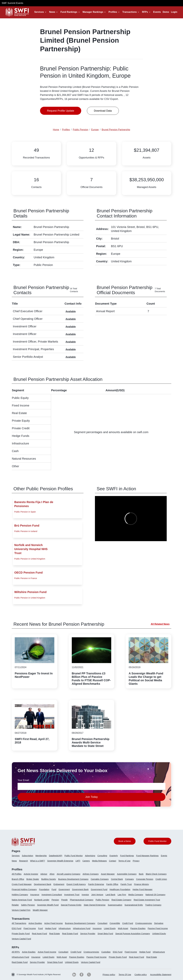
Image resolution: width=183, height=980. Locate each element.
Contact (113, 861)
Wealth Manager (40, 910)
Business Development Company (73, 879)
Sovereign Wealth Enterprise (60, 861)
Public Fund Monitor (74, 856)
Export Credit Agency (76, 884)
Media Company (136, 895)
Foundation (44, 889)
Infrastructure (65, 928)
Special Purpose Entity (71, 905)
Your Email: (24, 780)
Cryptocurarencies (144, 923)
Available (71, 311)
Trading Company (153, 905)
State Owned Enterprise (95, 905)
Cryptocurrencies (91, 952)
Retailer (15, 905)
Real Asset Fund (39, 934)
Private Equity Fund (21, 934)
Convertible (115, 923)
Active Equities (35, 923)
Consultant (102, 923)
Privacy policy (109, 975)
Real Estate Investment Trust (147, 900)
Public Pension (102, 900)
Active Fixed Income (54, 923)
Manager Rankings (93, 12)
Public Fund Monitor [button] (157, 841)
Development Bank (43, 884)
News (52, 12)
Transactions (130, 12)
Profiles (113, 12)
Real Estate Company (121, 900)
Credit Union (161, 879)
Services (39, 12)
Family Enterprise (96, 884)
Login (174, 12)
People (64, 900)
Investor (85, 895)
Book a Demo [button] (125, 841)
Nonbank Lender (42, 900)
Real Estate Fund (70, 934)
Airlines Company (91, 874)
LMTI (78, 861)
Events (157, 12)
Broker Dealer (33, 879)
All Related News (160, 624)
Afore (52, 874)
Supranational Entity (134, 905)
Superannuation (115, 905)
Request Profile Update (61, 111)
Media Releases (99, 861)
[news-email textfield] (91, 786)
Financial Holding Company (24, 889)
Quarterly (114, 856)
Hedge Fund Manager (143, 889)
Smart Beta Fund (105, 934)
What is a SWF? (38, 861)
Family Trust (126, 884)
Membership (41, 856)
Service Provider (88, 934)
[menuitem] (17, 857)
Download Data (103, 111)
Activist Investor (31, 874)
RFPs (145, 12)
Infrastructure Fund (82, 928)
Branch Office (18, 879)
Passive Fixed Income (158, 928)
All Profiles (17, 874)
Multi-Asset (123, 928)
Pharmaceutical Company (82, 900)
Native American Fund (22, 900)
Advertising (90, 856)
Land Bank (110, 895)
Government (64, 889)
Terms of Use (124, 861)
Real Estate (54, 934)
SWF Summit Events (12, 3)
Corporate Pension (145, 879)
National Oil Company (155, 895)
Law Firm (122, 895)
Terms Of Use (125, 975)
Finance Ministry (141, 884)
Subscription (28, 856)
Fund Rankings (69, 12)
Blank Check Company (156, 874)
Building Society (49, 879)
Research (24, 861)
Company (129, 879)
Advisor (44, 874)
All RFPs (16, 952)
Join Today (91, 797)
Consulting (102, 856)
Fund (54, 889)
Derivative (159, 923)
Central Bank (117, 879)
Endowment (59, 884)
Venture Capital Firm (21, 910)
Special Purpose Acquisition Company (133, 934)
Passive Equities (138, 928)
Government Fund (99, 889)
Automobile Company (127, 874)
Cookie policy (141, 975)
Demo (166, 12)
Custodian (106, 952)
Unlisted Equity (159, 934)
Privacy (136, 861)
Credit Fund (128, 923)
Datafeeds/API (56, 856)
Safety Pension (28, 905)
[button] (41, 12)
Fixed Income (30, 928)
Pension (55, 900)
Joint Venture (97, 895)
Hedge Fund (51, 928)
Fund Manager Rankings (147, 856)
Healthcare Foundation (120, 889)
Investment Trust (72, 895)
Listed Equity (110, 928)
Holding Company (20, 895)
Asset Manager (108, 874)
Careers (86, 861)
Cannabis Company (100, 879)
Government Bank (80, 889)
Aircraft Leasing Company (69, 874)
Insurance (35, 895)
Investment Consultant (52, 895)
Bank (141, 874)
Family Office (112, 884)
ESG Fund (17, 928)
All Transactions (19, 923)
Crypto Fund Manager (22, 884)
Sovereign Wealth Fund (48, 905)
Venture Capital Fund (21, 939)
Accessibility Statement (161, 975)
